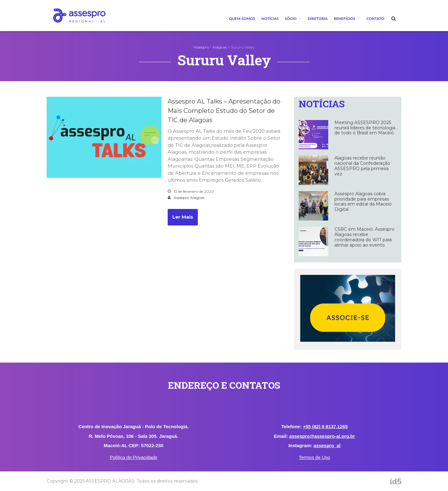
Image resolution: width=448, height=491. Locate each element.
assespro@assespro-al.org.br (322, 436)
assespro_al (327, 445)
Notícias (270, 19)
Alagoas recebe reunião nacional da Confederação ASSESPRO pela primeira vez (362, 166)
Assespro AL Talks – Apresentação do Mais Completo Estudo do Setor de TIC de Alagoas (224, 111)
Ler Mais (183, 217)
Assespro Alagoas (189, 198)
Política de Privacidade (134, 457)
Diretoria (318, 19)
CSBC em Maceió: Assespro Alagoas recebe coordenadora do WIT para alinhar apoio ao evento (364, 237)
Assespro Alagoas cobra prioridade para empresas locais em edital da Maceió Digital (363, 201)
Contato (375, 19)
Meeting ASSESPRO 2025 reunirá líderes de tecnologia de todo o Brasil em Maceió (365, 128)
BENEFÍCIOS (345, 19)
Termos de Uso (314, 457)
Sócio (291, 19)
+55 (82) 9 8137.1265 (325, 426)
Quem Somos (242, 19)
